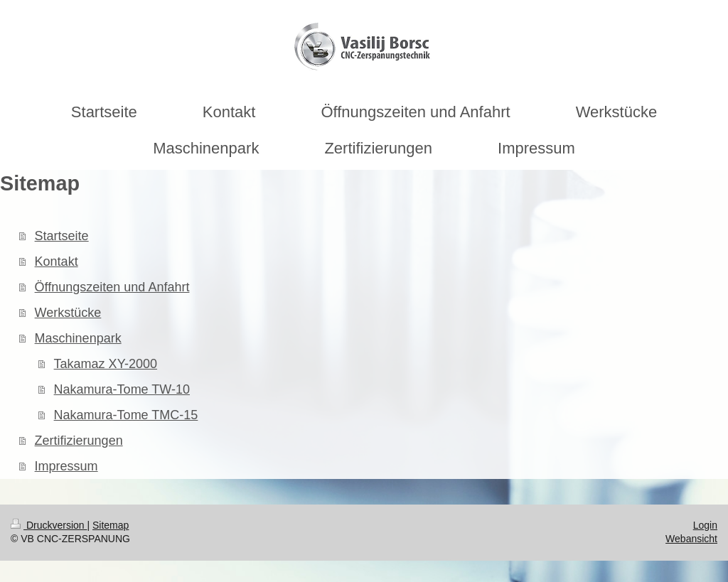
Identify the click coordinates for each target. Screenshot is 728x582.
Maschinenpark (78, 338)
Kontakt (57, 262)
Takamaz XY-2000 (106, 364)
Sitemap (111, 525)
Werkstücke (68, 313)
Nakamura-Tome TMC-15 (126, 415)
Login (705, 525)
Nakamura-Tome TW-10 (122, 389)
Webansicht (691, 539)
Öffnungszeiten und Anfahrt (112, 287)
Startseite (62, 236)
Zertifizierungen (79, 441)
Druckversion (49, 525)
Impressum (66, 466)
